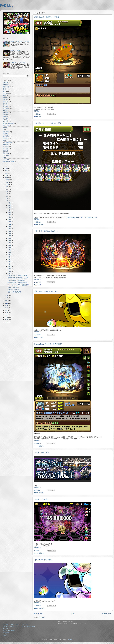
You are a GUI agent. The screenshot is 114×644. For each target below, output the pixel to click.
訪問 (4, 157)
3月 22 (10, 224)
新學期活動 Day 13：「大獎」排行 (20, 41)
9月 (8, 187)
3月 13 (10, 245)
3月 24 (10, 219)
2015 (7, 315)
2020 (7, 303)
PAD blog (7, 6)
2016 (7, 313)
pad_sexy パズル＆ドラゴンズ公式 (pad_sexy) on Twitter (19, 626)
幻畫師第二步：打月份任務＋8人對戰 (48, 123)
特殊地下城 (6, 113)
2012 (7, 322)
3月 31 (10, 203)
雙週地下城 (6, 108)
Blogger (70, 639)
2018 (7, 308)
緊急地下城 (6, 132)
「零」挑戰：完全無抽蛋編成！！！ (47, 231)
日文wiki (5, 629)
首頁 (73, 614)
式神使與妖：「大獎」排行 (18, 62)
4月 (8, 199)
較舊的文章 (107, 614)
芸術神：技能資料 (15, 50)
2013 (7, 320)
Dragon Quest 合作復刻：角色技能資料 (48, 344)
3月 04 (10, 266)
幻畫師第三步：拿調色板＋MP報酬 (47, 17)
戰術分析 (6, 106)
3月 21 (10, 226)
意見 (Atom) (42, 617)
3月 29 (10, 208)
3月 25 (10, 217)
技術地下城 (6, 136)
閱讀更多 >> (38, 111)
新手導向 (6, 104)
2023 (7, 175)
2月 (8, 295)
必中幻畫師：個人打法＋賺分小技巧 (47, 291)
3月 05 (10, 264)
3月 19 (10, 231)
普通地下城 (6, 153)
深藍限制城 (6, 155)
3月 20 (10, 229)
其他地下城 (6, 145)
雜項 (40, 116)
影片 (40, 285)
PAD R (5, 110)
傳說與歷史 (6, 125)
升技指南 (6, 117)
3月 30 (10, 205)
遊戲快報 (41, 225)
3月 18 (10, 234)
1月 (8, 298)
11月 (8, 182)
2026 (7, 168)
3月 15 (10, 241)
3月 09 (10, 255)
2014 (7, 317)
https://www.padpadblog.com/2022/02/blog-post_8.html (81, 217)
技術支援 (6, 138)
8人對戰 (41, 337)
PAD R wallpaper (8, 142)
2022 (7, 178)
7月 (8, 192)
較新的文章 (39, 614)
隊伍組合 (6, 102)
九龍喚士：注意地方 (42, 499)
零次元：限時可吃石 (42, 453)
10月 (8, 185)
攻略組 (5, 100)
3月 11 (10, 250)
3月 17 (10, 236)
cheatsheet (6, 147)
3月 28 (10, 210)
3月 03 (10, 269)
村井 (4, 95)
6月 (8, 194)
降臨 (4, 140)
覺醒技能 (6, 134)
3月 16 (10, 238)
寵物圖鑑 (6, 85)
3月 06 (10, 262)
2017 (7, 310)
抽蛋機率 (6, 93)
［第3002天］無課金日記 (43, 560)
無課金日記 (42, 608)
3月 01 (10, 273)
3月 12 (10, 248)
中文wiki (5, 635)
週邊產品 (6, 115)
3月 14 (10, 243)
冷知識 (5, 98)
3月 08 (10, 257)
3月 (8, 201)
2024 (7, 173)
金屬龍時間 (6, 633)
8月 (8, 189)
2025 (7, 171)
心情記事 (6, 121)
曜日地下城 (6, 149)
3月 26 (10, 215)
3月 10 (10, 252)
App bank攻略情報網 (9, 631)
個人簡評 (6, 119)
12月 (8, 180)
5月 (8, 196)
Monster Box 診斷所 (9, 123)
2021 (7, 301)
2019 (7, 305)
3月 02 (10, 271)
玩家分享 (6, 151)
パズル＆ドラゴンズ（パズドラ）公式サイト (16, 624)
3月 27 (10, 212)
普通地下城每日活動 (9, 162)
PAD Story (6, 160)
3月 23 (10, 222)
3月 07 (10, 259)
